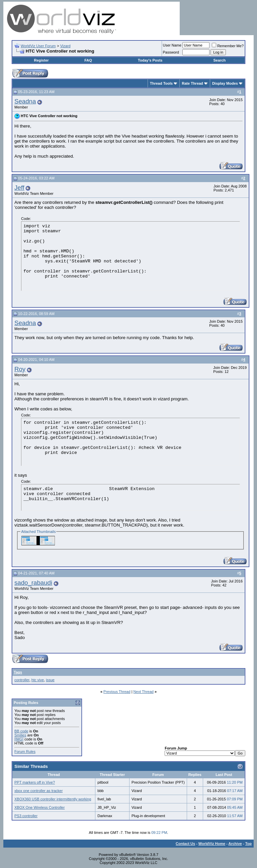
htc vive (38, 680)
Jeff (19, 188)
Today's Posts (150, 60)
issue (50, 680)
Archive (235, 844)
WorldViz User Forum (38, 46)
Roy (20, 369)
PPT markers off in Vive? (35, 782)
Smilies (20, 735)
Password (171, 52)
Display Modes (225, 83)
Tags (18, 672)
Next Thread (144, 692)
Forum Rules (25, 752)
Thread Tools (161, 83)
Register (41, 60)
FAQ (88, 60)
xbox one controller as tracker (38, 791)
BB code (21, 731)
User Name (172, 45)
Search (219, 60)
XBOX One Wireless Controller (39, 807)
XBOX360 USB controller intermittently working (53, 799)
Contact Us (185, 844)
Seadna (25, 101)
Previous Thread (117, 692)
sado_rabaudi (33, 583)
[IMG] (19, 739)
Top (248, 844)
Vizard (65, 46)
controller (22, 680)
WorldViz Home (212, 844)
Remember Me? (228, 46)
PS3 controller (26, 816)
